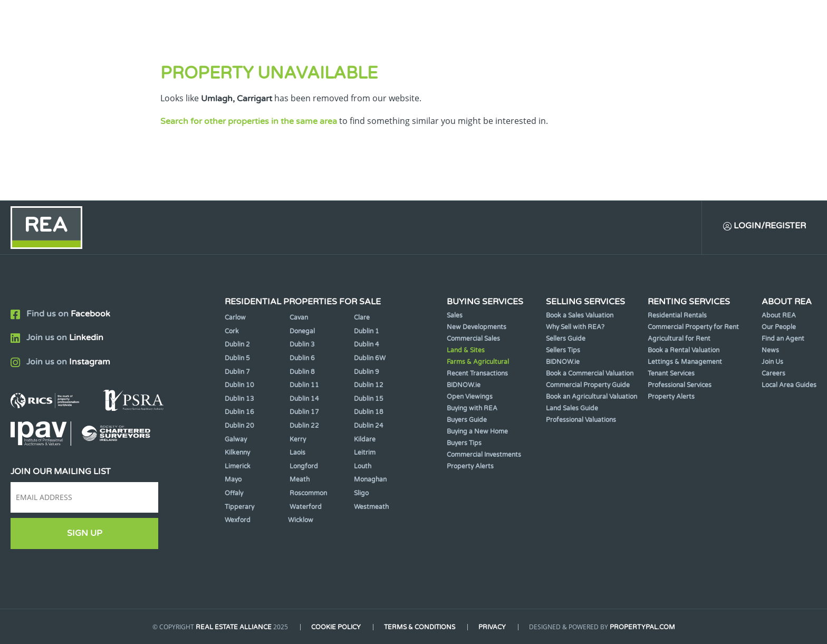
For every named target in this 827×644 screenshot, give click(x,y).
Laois (297, 453)
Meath (300, 479)
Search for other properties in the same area (249, 121)
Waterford (306, 507)
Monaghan (370, 479)
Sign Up (85, 533)
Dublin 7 (237, 372)
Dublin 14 (304, 399)
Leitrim (365, 453)
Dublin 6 (302, 358)
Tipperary (239, 507)
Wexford (238, 520)
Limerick (238, 466)
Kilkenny (237, 453)
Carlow (235, 318)
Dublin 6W (370, 358)
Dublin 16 (239, 412)
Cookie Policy (336, 627)
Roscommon (308, 493)
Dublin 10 (239, 385)
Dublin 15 (369, 399)
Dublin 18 (369, 412)
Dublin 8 (302, 372)
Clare (362, 318)
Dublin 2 (237, 344)
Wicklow (301, 520)
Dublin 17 (304, 412)
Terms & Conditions (420, 627)
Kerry (298, 439)
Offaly (234, 493)
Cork (232, 331)
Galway (236, 439)
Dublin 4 (367, 344)
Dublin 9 (367, 372)
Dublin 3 (302, 344)
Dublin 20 (239, 426)
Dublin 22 (304, 426)
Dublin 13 (239, 399)
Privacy (492, 627)
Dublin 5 (237, 358)
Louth (363, 466)
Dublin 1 (367, 331)
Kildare (365, 439)
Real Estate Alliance (234, 627)
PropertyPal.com (642, 627)
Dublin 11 (304, 385)
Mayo (233, 479)
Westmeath (371, 507)
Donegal (302, 331)
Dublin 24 (369, 426)
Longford (304, 466)
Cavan (299, 318)
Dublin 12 (369, 385)
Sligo (361, 493)
